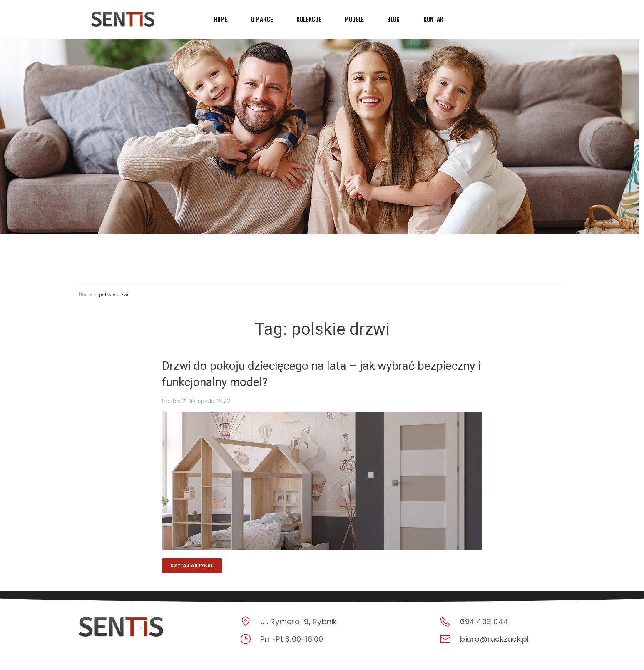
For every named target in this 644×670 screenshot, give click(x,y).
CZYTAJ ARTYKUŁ (192, 566)
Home (86, 295)
